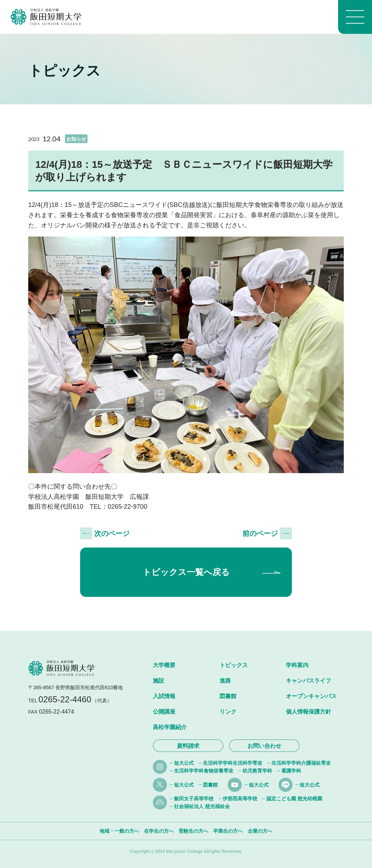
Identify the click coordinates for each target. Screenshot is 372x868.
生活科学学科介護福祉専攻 (301, 763)
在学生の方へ (159, 831)
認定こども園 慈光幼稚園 (294, 799)
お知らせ (76, 139)
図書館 (228, 696)
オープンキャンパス (311, 696)
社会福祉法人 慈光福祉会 (202, 806)
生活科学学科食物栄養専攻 (204, 771)
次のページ (112, 533)
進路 (225, 681)
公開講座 (164, 712)
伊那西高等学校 (240, 799)
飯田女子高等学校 (194, 799)
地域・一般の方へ (119, 831)
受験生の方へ (193, 831)
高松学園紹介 (170, 727)
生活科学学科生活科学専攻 (233, 763)
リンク (228, 712)
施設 (158, 681)
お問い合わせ (264, 746)
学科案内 (297, 665)
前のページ (260, 533)
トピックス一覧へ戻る (186, 572)
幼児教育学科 (257, 771)
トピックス (234, 665)
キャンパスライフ (308, 681)
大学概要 (164, 665)
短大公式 (184, 763)
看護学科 (291, 771)
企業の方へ (260, 831)
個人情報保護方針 (308, 712)
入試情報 (164, 696)
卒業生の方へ (228, 831)
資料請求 (188, 746)
